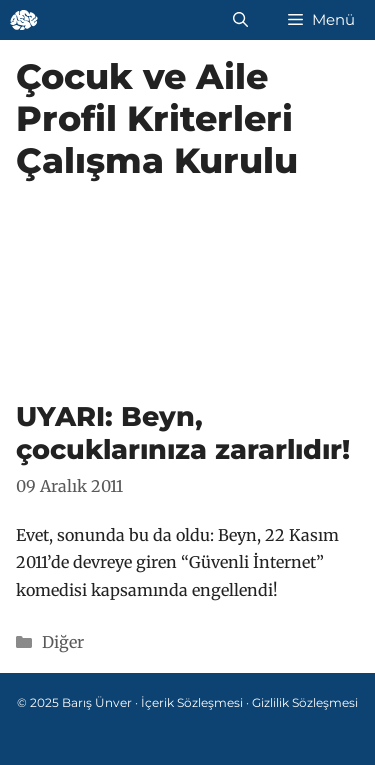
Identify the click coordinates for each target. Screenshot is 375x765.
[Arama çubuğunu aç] (240, 20)
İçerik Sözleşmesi (192, 702)
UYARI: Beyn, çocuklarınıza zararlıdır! (183, 433)
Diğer (63, 642)
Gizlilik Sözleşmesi (305, 702)
